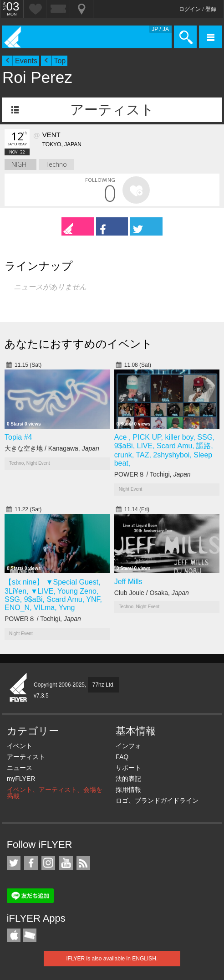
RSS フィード (83, 863)
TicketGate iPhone (30, 935)
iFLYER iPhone (14, 935)
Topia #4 (18, 437)
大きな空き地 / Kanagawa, (52, 448)
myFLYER (21, 779)
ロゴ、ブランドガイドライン (157, 800)
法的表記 (128, 779)
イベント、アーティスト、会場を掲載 (55, 793)
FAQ (122, 757)
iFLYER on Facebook (31, 863)
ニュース (20, 768)
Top (60, 61)
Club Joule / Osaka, (152, 593)
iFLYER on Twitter (14, 863)
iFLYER (19, 688)
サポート (128, 768)
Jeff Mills (128, 582)
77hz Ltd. (104, 685)
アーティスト (112, 110)
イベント (20, 746)
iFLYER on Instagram (48, 863)
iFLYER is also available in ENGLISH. (112, 959)
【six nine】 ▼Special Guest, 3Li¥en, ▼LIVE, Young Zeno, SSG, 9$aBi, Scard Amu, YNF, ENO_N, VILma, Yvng (53, 595)
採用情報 (128, 790)
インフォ (128, 746)
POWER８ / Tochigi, (153, 474)
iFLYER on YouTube (66, 863)
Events (26, 61)
